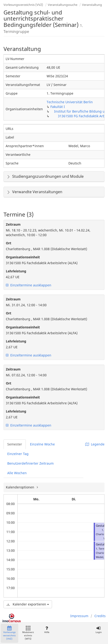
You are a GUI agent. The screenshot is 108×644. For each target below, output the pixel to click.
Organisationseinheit (23, 257)
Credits (100, 616)
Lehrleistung (16, 271)
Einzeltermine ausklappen (29, 285)
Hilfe (47, 630)
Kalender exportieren (28, 604)
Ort (9, 243)
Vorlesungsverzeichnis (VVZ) (23, 5)
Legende (95, 444)
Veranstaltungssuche (63, 5)
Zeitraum (13, 224)
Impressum (79, 616)
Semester (15, 444)
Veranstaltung (92, 5)
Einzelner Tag (18, 454)
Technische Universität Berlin (70, 102)
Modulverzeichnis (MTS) (28, 633)
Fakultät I (58, 107)
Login (99, 630)
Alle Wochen (17, 473)
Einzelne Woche (42, 444)
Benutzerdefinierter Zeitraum (30, 463)
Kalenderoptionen (20, 487)
